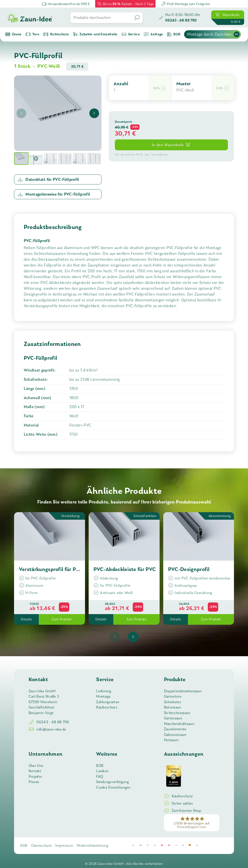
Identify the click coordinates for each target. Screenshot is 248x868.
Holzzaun (171, 740)
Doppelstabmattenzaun (183, 691)
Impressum (64, 845)
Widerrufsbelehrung (92, 845)
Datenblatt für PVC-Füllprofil (48, 179)
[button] (160, 88)
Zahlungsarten (108, 702)
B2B (100, 766)
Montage (103, 696)
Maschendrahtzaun (179, 724)
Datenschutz (42, 845)
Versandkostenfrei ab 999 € (66, 4)
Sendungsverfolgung (112, 782)
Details (26, 619)
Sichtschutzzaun (177, 713)
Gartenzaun (173, 718)
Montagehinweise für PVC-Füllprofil (54, 194)
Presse (34, 782)
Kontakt (35, 771)
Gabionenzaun (175, 735)
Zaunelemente (175, 729)
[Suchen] (137, 18)
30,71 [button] (123, 133)
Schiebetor (173, 702)
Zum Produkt (62, 619)
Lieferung (104, 691)
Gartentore (173, 696)
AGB (24, 845)
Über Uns (36, 766)
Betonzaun (173, 707)
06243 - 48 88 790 (49, 722)
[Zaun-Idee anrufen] (179, 18)
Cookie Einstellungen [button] (113, 787)
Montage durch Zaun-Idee (213, 34)
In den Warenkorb (171, 145)
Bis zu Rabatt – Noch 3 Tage (125, 4)
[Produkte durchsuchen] (101, 18)
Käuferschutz (107, 707)
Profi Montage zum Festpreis (186, 4)
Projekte (35, 777)
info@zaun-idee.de (47, 729)
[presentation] (21, 113)
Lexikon (102, 771)
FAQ (100, 777)
